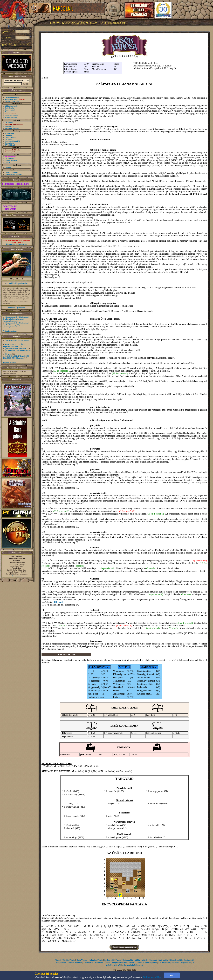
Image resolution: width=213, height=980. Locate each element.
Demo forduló (10, 110)
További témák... (9, 362)
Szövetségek (9, 133)
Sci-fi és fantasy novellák (169, 963)
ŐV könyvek (10, 159)
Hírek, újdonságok (12, 97)
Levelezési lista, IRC (13, 141)
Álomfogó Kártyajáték (158, 960)
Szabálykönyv (10, 108)
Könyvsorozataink (119, 963)
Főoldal (58, 960)
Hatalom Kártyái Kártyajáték (135, 960)
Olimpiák (9, 135)
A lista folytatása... (10, 331)
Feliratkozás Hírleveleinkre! (16, 184)
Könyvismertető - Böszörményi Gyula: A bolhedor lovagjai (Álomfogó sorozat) (16, 319)
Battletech (99, 963)
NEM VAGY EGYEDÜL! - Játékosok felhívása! (14, 345)
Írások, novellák (11, 161)
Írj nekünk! (17, 576)
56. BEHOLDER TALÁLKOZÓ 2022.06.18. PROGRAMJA (16, 357)
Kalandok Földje (96, 960)
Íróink (107, 963)
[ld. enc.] (58, 602)
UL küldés (9, 122)
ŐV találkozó (10, 145)
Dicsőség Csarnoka (12, 101)
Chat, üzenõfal (10, 137)
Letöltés (8, 167)
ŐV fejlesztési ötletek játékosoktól (18, 350)
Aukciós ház (10, 126)
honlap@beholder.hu (17, 558)
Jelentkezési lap (11, 118)
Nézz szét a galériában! (17, 308)
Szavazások (9, 143)
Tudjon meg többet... (153, 977)
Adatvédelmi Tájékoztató (10, 207)
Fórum (131, 963)
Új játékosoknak (11, 106)
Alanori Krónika (75, 963)
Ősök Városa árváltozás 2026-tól (17, 340)
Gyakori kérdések (12, 172)
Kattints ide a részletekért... (17, 244)
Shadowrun (88, 963)
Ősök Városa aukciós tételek (16, 348)
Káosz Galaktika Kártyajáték (182, 960)
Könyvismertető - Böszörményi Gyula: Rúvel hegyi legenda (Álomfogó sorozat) (16, 325)
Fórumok (8, 139)
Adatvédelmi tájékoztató (132, 965)
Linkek (8, 162)
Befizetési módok (11, 116)
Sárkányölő (109, 960)
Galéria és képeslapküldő (146, 963)
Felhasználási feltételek (14, 174)
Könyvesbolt (61, 963)
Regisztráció (186, 963)
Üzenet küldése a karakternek (124, 947)
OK (172, 975)
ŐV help (8, 354)
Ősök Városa (82, 960)
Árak (7, 112)
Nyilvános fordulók (12, 128)
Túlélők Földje (69, 960)
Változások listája (15, 99)
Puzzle (118, 960)
